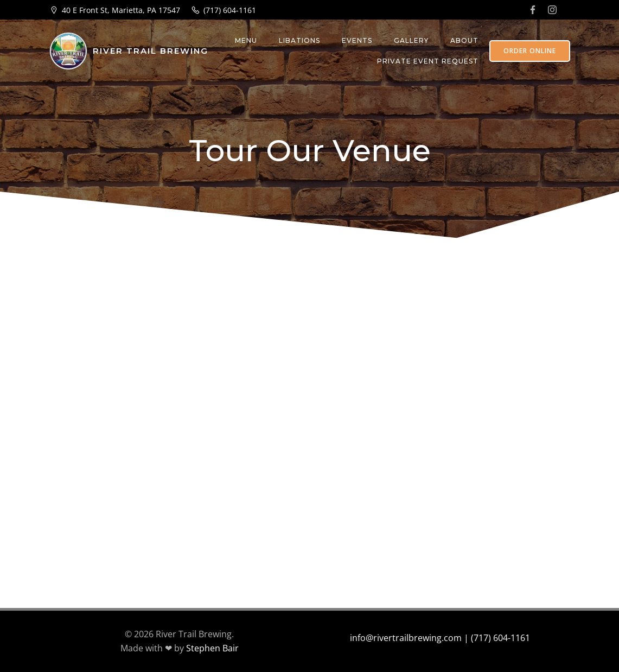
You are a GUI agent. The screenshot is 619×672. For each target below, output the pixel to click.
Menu (246, 40)
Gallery (411, 40)
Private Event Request (428, 61)
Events (357, 40)
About (464, 40)
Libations (299, 40)
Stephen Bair (212, 648)
